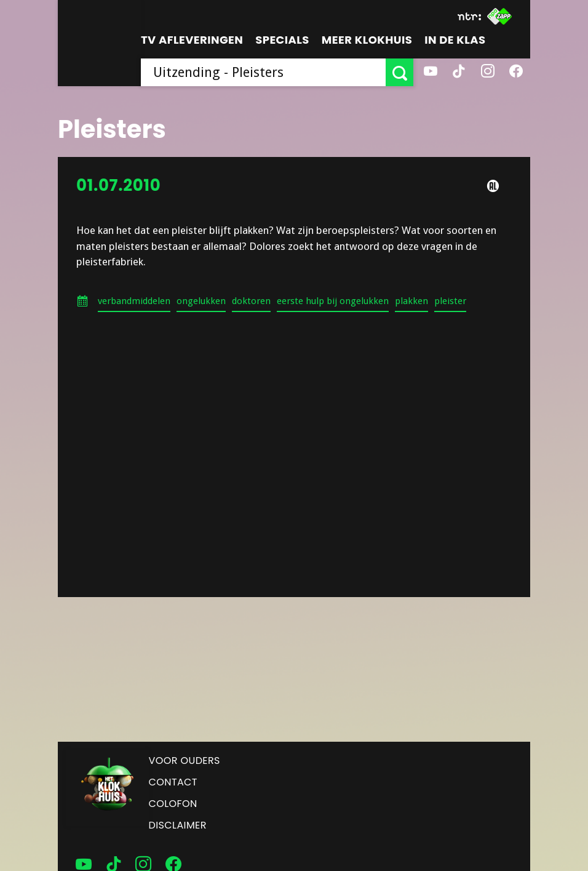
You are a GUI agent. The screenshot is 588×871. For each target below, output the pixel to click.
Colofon (173, 804)
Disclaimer (178, 825)
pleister (450, 301)
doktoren (251, 301)
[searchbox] (263, 72)
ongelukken (201, 301)
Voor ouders (185, 761)
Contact (173, 782)
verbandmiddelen (134, 301)
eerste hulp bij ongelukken (333, 301)
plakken (411, 301)
